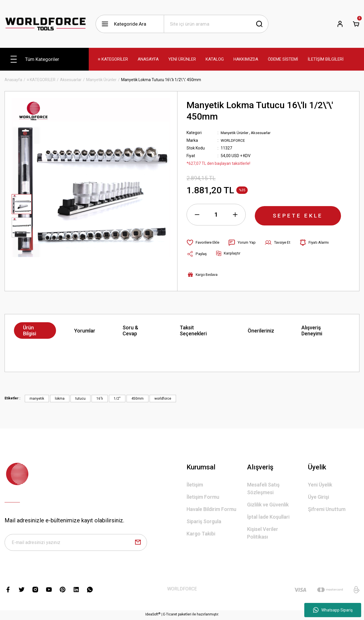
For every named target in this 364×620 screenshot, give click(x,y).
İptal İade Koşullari (268, 517)
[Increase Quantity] (235, 215)
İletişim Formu (203, 497)
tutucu (80, 399)
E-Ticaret (170, 616)
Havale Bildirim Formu (211, 509)
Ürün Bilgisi (30, 330)
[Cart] (356, 24)
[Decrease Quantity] (197, 215)
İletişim (195, 485)
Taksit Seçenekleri (193, 330)
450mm (137, 399)
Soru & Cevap (130, 330)
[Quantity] (216, 215)
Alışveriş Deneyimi (312, 330)
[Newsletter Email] (76, 543)
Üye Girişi (318, 497)
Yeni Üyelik (320, 485)
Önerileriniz (261, 331)
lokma (60, 399)
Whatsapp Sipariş (333, 610)
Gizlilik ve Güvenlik (268, 505)
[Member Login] (340, 24)
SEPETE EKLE (298, 215)
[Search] (216, 24)
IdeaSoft (153, 616)
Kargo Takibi (201, 534)
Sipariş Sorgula (204, 521)
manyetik (37, 399)
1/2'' (117, 399)
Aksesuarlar (264, 133)
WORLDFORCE (233, 140)
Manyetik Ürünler (236, 133)
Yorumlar (85, 331)
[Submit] (138, 543)
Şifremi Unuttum (327, 509)
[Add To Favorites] (204, 243)
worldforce (163, 399)
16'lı (100, 399)
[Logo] (45, 24)
